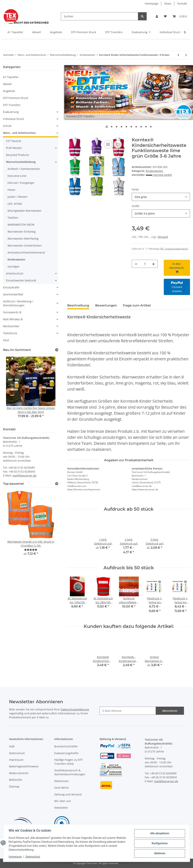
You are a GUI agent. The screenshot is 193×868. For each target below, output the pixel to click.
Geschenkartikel (13, 294)
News (168, 3)
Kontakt (182, 3)
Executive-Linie (17, 176)
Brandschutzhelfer (66, 746)
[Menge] (145, 264)
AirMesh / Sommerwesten (24, 169)
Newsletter (61, 808)
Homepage (152, 3)
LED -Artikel (15, 204)
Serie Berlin (62, 788)
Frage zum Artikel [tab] (137, 305)
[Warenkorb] (180, 16)
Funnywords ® (12, 312)
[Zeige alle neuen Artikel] (57, 350)
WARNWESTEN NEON (21, 225)
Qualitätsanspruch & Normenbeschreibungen (70, 772)
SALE (6, 340)
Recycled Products (18, 155)
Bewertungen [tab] (106, 305)
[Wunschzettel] (165, 16)
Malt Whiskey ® (13, 319)
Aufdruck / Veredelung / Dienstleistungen (18, 303)
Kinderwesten (154, 171)
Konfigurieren (159, 843)
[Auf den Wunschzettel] (118, 144)
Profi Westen (14, 148)
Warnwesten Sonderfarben (25, 246)
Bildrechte (16, 780)
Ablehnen (159, 853)
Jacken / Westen (18, 197)
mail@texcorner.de (24, 475)
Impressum (16, 760)
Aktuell (7, 84)
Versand (163, 237)
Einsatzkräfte (11, 287)
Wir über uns (63, 801)
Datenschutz (17, 753)
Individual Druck (13, 119)
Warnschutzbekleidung (21, 162)
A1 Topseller (11, 77)
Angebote (9, 91)
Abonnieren (170, 711)
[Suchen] (100, 16)
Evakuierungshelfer (67, 753)
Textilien (13, 218)
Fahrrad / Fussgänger (21, 183)
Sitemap (14, 786)
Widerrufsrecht (19, 773)
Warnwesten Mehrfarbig (23, 239)
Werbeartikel (11, 326)
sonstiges (13, 266)
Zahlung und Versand (68, 794)
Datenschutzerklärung (75, 709)
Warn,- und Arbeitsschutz (19, 133)
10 (151, 127)
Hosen (11, 190)
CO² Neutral (14, 141)
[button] (157, 16)
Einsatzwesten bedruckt (21, 280)
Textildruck (10, 333)
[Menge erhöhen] (153, 264)
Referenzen (62, 781)
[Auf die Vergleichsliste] (108, 144)
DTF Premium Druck (16, 98)
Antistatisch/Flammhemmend (26, 252)
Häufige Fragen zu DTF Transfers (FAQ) (68, 762)
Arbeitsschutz (15, 273)
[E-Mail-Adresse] (128, 711)
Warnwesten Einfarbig (22, 232)
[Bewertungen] (31, 550)
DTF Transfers (12, 105)
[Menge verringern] (136, 264)
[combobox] (161, 197)
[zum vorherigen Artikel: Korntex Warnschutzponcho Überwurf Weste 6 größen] (178, 55)
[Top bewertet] (57, 484)
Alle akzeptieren (159, 834)
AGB (12, 746)
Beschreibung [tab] (78, 305)
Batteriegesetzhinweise (24, 766)
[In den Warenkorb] (70, 135)
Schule (7, 126)
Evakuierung (11, 112)
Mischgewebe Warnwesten (25, 211)
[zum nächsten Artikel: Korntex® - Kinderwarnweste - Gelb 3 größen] (186, 55)
